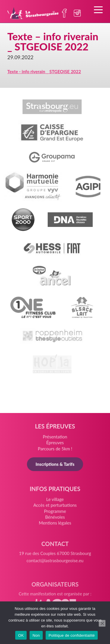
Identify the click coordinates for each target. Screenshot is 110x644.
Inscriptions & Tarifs (55, 466)
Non (36, 635)
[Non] (102, 623)
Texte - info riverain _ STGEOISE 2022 (44, 71)
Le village (55, 502)
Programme (55, 513)
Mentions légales (55, 525)
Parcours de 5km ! (55, 450)
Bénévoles (55, 519)
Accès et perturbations (55, 508)
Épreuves (55, 444)
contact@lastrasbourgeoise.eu (55, 564)
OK (21, 635)
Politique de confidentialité (72, 635)
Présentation (55, 439)
